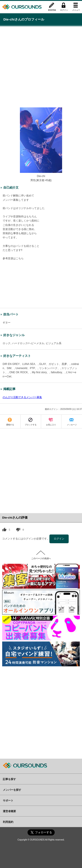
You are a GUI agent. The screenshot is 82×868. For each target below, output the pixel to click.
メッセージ (72, 425)
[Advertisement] (41, 66)
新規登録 (52, 10)
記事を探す (9, 779)
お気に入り (51, 425)
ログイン (64, 10)
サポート (8, 800)
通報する (10, 425)
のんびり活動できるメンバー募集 (22, 397)
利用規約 (8, 822)
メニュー (76, 10)
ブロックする (31, 425)
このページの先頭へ (41, 558)
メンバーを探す (12, 790)
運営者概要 (9, 811)
